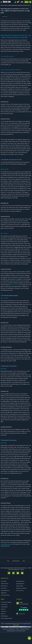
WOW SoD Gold (5, 584)
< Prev (8, 561)
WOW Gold (4, 581)
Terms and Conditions (6, 602)
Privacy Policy (4, 605)
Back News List (16, 561)
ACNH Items (4, 593)
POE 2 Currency (20, 591)
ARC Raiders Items (5, 595)
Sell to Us (3, 614)
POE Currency (4, 586)
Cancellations (4, 607)
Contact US (4, 611)
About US (3, 609)
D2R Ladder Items (5, 591)
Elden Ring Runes (20, 581)
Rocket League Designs (7, 618)
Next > (24, 561)
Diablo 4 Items (20, 586)
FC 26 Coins (4, 588)
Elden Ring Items (20, 584)
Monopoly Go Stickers (21, 588)
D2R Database (4, 616)
